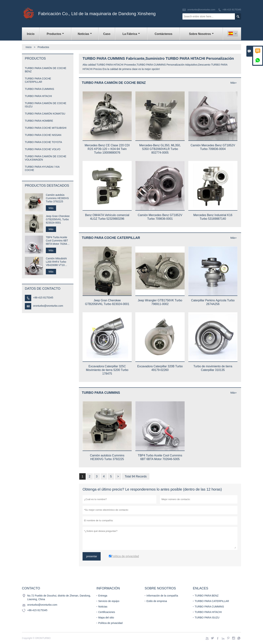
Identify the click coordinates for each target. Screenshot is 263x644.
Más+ (234, 83)
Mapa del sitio (106, 618)
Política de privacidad (110, 623)
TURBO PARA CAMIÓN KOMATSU (45, 114)
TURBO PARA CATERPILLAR (212, 601)
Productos (55, 34)
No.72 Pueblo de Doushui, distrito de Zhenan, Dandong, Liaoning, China (59, 597)
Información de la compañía (162, 596)
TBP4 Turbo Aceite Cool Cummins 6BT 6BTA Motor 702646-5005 (58, 241)
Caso (107, 34)
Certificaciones (107, 612)
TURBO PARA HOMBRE (39, 121)
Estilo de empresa (157, 601)
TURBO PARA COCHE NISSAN (43, 135)
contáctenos (164, 34)
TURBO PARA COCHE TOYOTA (43, 142)
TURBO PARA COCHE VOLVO (43, 149)
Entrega (103, 596)
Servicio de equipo (109, 601)
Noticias (103, 607)
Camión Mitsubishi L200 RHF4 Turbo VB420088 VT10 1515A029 (56, 262)
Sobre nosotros (201, 34)
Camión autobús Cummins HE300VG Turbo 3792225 (57, 198)
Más (51, 208)
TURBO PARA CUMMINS (39, 89)
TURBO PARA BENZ (207, 596)
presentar (92, 556)
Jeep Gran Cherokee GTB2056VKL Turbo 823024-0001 (58, 219)
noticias (85, 34)
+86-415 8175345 (232, 10)
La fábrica (131, 34)
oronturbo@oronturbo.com (201, 10)
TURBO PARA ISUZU (207, 618)
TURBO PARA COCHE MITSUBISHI (46, 128)
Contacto (31, 588)
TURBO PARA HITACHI (38, 96)
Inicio (31, 34)
